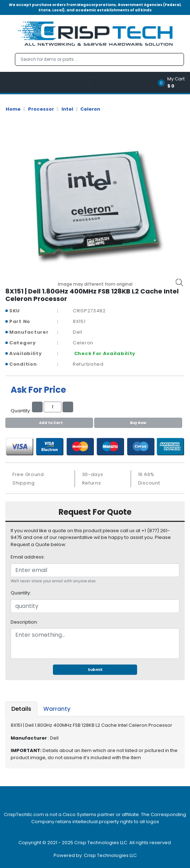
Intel (67, 109)
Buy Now (138, 423)
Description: (24, 622)
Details (21, 709)
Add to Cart (49, 423)
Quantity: (21, 593)
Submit (95, 670)
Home (13, 109)
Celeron (90, 109)
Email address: (28, 557)
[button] (173, 82)
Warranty (57, 709)
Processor (41, 109)
